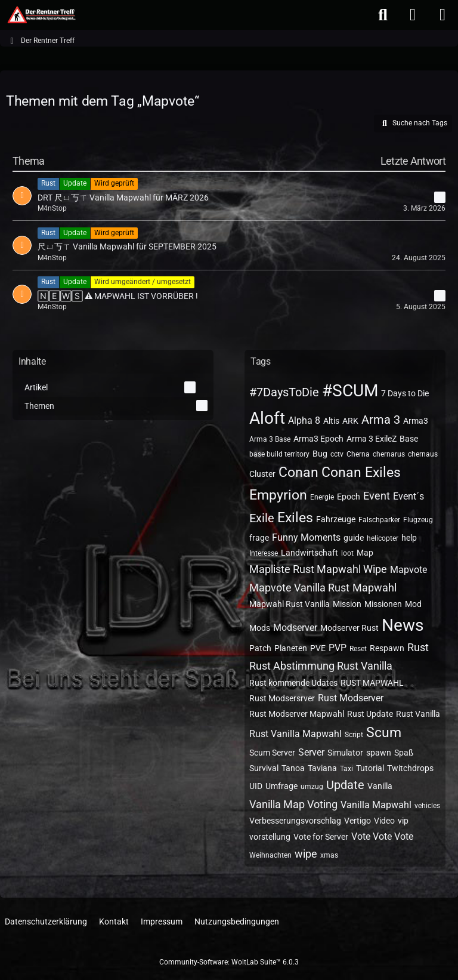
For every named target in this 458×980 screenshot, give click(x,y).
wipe (306, 854)
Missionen (383, 604)
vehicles (427, 806)
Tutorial (370, 768)
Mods (260, 628)
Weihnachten (270, 855)
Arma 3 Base (270, 439)
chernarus (389, 454)
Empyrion (278, 495)
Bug (320, 454)
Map (365, 553)
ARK (350, 421)
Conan (298, 472)
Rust (418, 647)
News (403, 625)
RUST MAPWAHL (372, 683)
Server (311, 752)
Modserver (295, 628)
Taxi (346, 769)
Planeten (291, 648)
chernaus (423, 454)
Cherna (358, 454)
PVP (338, 648)
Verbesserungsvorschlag (295, 821)
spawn (379, 753)
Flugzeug (418, 520)
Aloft (267, 418)
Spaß (404, 753)
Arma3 (416, 421)
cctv (337, 454)
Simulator (345, 753)
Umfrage (281, 786)
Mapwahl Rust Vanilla (290, 604)
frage (259, 538)
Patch (260, 648)
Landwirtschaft (310, 553)
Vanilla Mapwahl (376, 805)
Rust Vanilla (418, 714)
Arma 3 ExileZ (372, 439)
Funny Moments (306, 537)
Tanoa (293, 768)
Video (384, 821)
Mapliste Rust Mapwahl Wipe (318, 569)
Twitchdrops (410, 768)
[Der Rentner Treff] (41, 15)
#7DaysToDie (284, 392)
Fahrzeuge (336, 519)
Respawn (387, 648)
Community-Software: (229, 962)
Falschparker (379, 520)
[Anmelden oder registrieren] (413, 15)
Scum (384, 733)
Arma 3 (381, 420)
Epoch (349, 497)
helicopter (383, 538)
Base (409, 439)
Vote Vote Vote (382, 836)
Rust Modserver (351, 698)
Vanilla (380, 786)
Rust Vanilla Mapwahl (295, 734)
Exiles (295, 518)
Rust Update (370, 714)
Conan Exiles (361, 472)
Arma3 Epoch (318, 439)
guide (354, 538)
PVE (318, 648)
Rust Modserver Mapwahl (297, 714)
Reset (358, 649)
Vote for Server (321, 837)
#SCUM (350, 391)
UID (256, 786)
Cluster (262, 474)
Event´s (409, 496)
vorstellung (270, 837)
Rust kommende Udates (293, 683)
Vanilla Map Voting (293, 804)
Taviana (322, 768)
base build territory (279, 454)
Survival (264, 768)
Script (354, 735)
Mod (413, 604)
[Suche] (383, 15)
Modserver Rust (349, 628)
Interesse (264, 553)
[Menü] (442, 15)
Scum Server (272, 753)
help (409, 538)
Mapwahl (375, 588)
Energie (322, 497)
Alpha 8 (304, 420)
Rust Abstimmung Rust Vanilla (321, 666)
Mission (347, 604)
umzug (312, 787)
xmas (329, 855)
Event (377, 496)
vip (403, 821)
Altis (331, 421)
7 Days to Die (405, 393)
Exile (262, 518)
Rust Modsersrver (282, 698)
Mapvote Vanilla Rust (299, 588)
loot (347, 553)
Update (345, 785)
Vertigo (358, 821)
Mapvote (409, 570)
